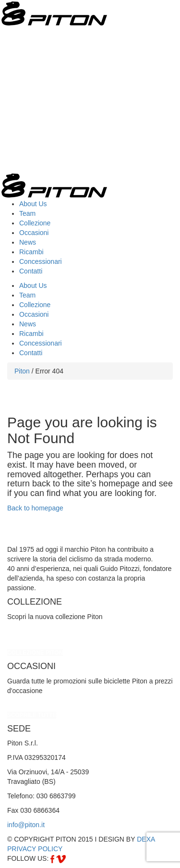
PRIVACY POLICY (35, 849)
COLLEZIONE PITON (35, 653)
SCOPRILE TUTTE (32, 715)
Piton (22, 371)
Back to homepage (35, 508)
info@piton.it (26, 825)
